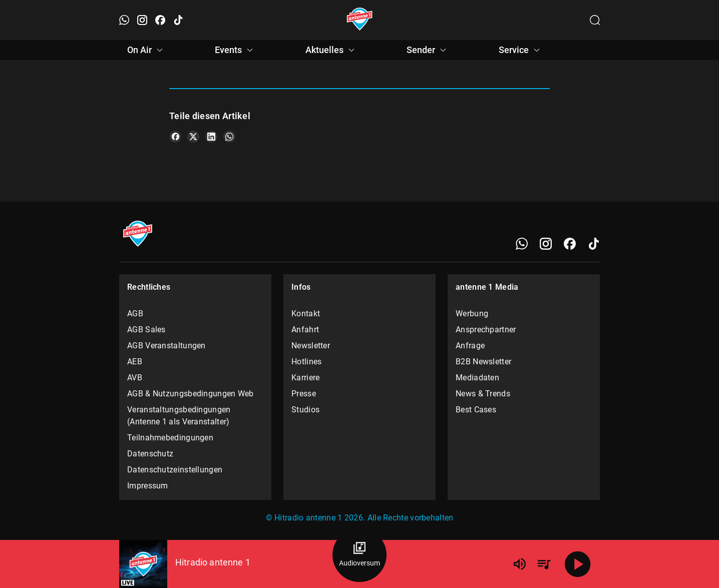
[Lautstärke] (520, 564)
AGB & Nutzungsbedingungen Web (191, 394)
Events (235, 50)
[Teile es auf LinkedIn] (211, 137)
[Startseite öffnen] (360, 20)
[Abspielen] (578, 564)
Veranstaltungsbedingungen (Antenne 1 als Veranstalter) (179, 416)
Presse (304, 394)
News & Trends (483, 394)
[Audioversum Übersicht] (359, 555)
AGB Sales (146, 330)
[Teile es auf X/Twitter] (193, 137)
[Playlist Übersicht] (544, 564)
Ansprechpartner (486, 330)
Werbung (472, 314)
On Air (146, 50)
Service (521, 50)
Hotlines (306, 362)
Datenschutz (150, 454)
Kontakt (306, 314)
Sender (428, 50)
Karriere (305, 378)
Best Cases (476, 410)
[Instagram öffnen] (142, 20)
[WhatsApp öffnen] (124, 20)
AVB (135, 378)
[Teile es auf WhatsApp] (229, 137)
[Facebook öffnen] (160, 20)
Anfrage (470, 346)
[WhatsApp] (522, 244)
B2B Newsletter (483, 362)
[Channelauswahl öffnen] (595, 20)
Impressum (148, 486)
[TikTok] (594, 244)
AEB (135, 362)
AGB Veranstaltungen (166, 346)
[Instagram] (546, 244)
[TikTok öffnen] (178, 20)
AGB (135, 314)
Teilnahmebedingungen (170, 438)
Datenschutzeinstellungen (175, 470)
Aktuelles (331, 50)
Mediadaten (477, 378)
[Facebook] (570, 244)
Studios (305, 410)
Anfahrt (305, 330)
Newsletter (311, 346)
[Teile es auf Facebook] (175, 137)
